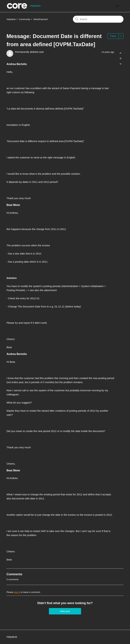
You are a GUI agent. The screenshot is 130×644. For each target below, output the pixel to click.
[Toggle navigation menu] (118, 6)
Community (25, 19)
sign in (17, 592)
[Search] (98, 19)
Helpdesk (11, 19)
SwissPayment (41, 19)
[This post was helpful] (121, 53)
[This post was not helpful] (121, 64)
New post (65, 611)
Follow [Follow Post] (113, 36)
